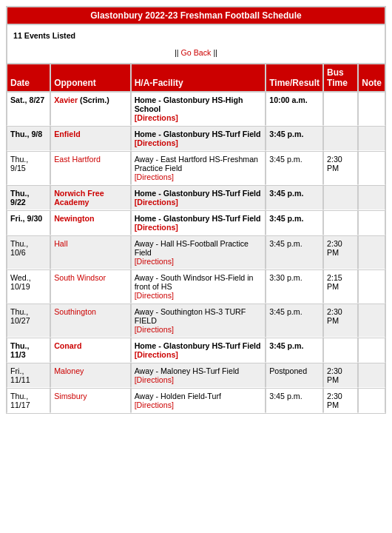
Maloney (69, 371)
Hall (61, 244)
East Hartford (77, 159)
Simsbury (70, 396)
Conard (68, 346)
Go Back (196, 53)
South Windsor (80, 278)
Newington (74, 218)
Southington (75, 312)
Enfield (67, 134)
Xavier (66, 100)
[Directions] (156, 118)
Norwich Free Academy (79, 198)
